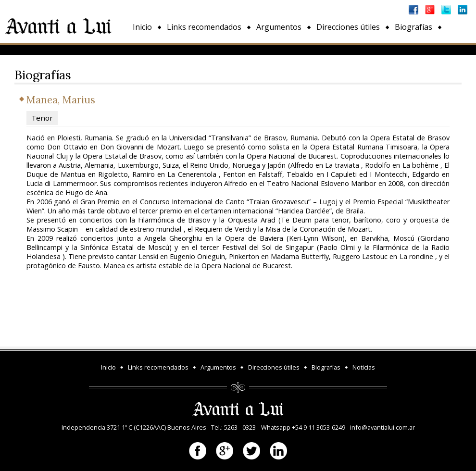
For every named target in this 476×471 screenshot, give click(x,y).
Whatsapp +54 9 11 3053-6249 (303, 427)
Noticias (147, 49)
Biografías (413, 27)
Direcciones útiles (348, 27)
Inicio (142, 27)
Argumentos (279, 27)
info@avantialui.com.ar (382, 427)
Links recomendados (204, 27)
